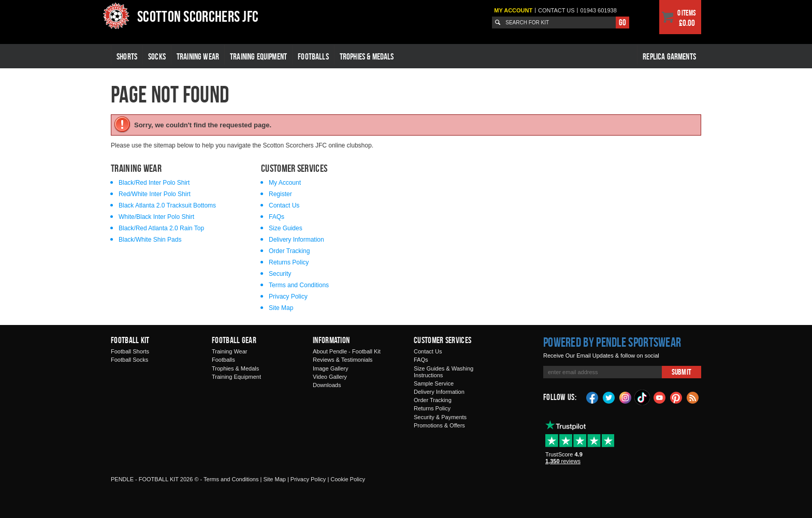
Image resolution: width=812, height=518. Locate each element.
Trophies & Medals (367, 56)
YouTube (660, 397)
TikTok (643, 397)
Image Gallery (330, 368)
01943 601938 (598, 10)
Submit (682, 372)
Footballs (313, 56)
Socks (157, 56)
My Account (513, 10)
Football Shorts (130, 351)
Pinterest (676, 397)
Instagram (626, 397)
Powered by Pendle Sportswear (612, 342)
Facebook (592, 397)
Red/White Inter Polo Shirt (155, 194)
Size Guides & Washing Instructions (444, 372)
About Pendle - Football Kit (347, 351)
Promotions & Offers (439, 425)
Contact (556, 10)
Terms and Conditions (299, 285)
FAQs (277, 217)
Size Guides (286, 228)
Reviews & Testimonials (343, 360)
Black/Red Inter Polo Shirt (154, 183)
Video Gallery (330, 377)
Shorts (127, 56)
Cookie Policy (348, 479)
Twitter (609, 397)
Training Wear (198, 56)
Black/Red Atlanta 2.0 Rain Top (161, 228)
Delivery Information (296, 240)
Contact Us (284, 205)
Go (622, 22)
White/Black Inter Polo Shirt (156, 217)
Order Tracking (289, 251)
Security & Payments (440, 417)
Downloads (327, 385)
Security (280, 274)
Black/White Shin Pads (150, 240)
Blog (693, 397)
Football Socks (129, 360)
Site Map (281, 308)
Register (280, 194)
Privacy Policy (288, 297)
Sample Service (434, 383)
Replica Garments (669, 56)
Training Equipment (258, 56)
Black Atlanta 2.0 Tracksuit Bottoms (167, 205)
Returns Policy (289, 262)
